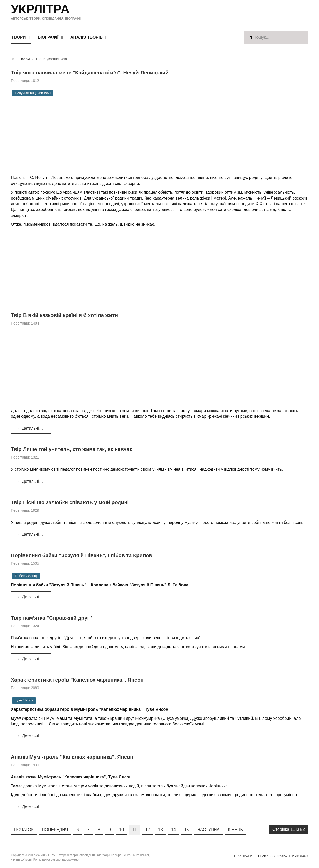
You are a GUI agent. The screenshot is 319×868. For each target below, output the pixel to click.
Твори (19, 37)
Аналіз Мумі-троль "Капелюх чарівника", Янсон (72, 757)
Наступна (208, 830)
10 (121, 830)
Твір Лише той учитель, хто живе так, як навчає (72, 449)
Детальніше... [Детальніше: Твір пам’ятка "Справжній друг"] (32, 659)
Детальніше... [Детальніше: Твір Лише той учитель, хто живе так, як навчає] (32, 481)
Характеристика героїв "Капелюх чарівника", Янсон (77, 680)
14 (173, 830)
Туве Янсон (24, 700)
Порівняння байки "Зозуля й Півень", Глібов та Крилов (82, 555)
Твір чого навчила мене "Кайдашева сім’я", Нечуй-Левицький (90, 73)
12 (148, 830)
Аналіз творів (86, 37)
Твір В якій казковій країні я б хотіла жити (64, 315)
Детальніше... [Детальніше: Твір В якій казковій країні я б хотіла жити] (32, 428)
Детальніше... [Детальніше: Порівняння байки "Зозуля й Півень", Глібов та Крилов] (32, 597)
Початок (24, 830)
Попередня (55, 830)
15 (187, 830)
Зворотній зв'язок (292, 856)
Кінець (236, 830)
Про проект (244, 856)
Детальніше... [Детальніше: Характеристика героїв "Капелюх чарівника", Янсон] (32, 736)
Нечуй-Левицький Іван (33, 93)
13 (161, 830)
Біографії (48, 37)
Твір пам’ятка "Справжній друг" (51, 618)
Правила (265, 856)
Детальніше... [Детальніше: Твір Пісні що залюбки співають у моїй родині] (32, 534)
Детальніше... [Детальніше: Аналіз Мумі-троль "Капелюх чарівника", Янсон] (32, 807)
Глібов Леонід (26, 576)
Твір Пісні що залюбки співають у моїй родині (70, 502)
